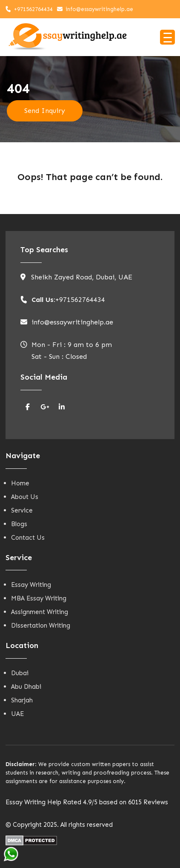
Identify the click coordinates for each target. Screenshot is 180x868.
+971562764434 (33, 9)
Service (22, 510)
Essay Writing (31, 585)
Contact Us (28, 538)
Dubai (20, 673)
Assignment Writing (40, 612)
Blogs (19, 524)
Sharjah (22, 700)
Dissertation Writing (41, 626)
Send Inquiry (45, 111)
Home (20, 483)
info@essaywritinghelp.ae (99, 9)
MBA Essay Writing (39, 598)
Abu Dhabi (26, 687)
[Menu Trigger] (167, 37)
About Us (25, 497)
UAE (17, 714)
